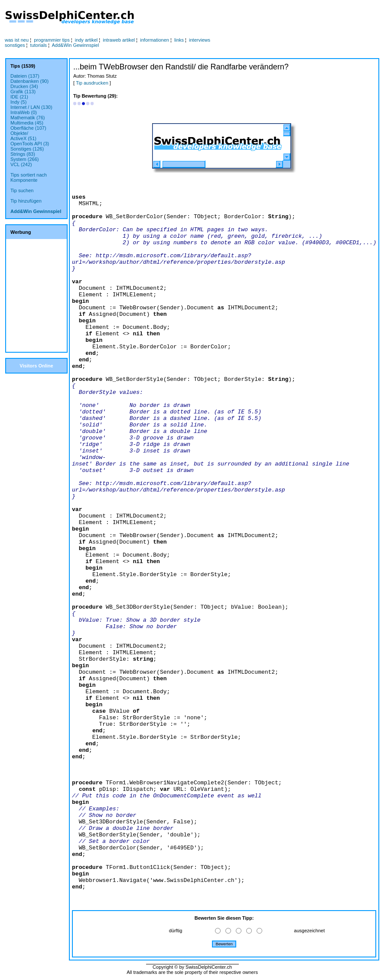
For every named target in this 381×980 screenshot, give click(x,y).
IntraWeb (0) (24, 112)
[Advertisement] (238, 18)
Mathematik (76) (28, 118)
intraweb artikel (119, 40)
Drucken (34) (24, 86)
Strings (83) (23, 154)
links (179, 40)
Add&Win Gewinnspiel (76, 45)
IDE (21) (19, 97)
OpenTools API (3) (30, 144)
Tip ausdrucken (92, 83)
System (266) (24, 159)
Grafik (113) (23, 92)
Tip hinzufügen (26, 201)
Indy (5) (18, 102)
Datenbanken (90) (29, 81)
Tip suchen (22, 190)
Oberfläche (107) (28, 128)
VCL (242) (21, 164)
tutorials (39, 45)
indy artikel (86, 40)
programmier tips (52, 40)
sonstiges (15, 45)
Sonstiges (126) (27, 149)
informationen (155, 40)
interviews (200, 40)
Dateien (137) (25, 76)
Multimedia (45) (27, 123)
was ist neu (17, 40)
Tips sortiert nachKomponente (29, 177)
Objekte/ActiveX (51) (23, 136)
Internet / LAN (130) (31, 107)
